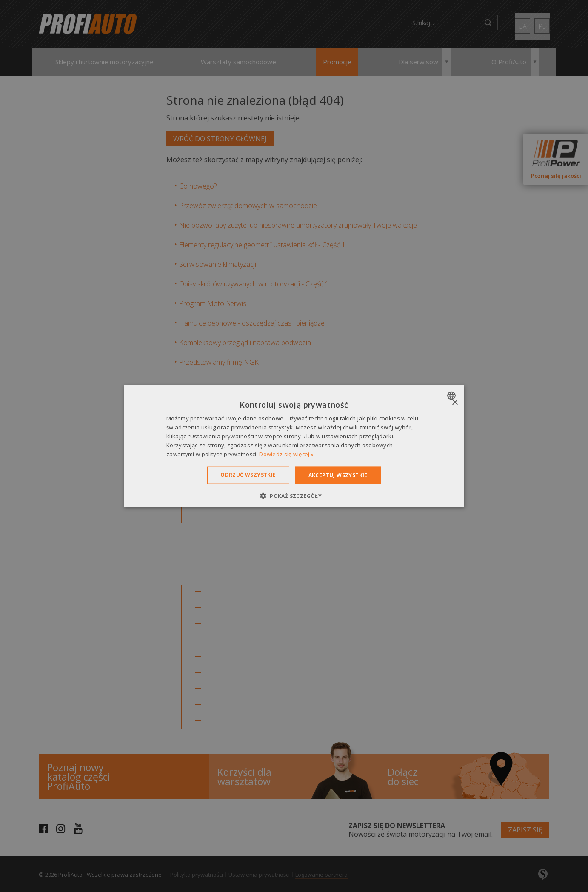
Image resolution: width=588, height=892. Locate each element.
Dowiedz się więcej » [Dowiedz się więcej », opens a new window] (286, 454)
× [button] (455, 403)
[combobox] (452, 396)
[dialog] (294, 446)
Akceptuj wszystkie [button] (338, 475)
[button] (294, 495)
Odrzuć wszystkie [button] (248, 475)
